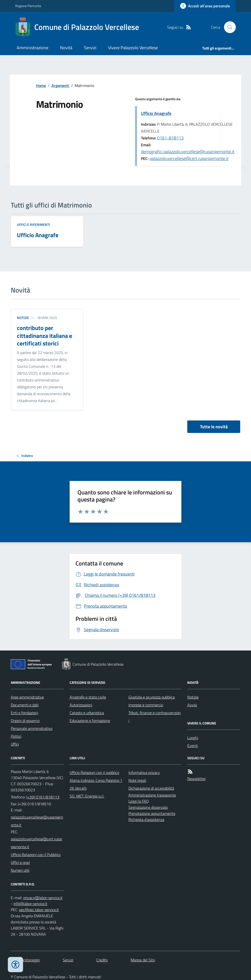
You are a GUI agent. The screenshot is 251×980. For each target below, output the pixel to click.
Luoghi (193, 738)
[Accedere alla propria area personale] (205, 6)
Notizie (23, 318)
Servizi (90, 48)
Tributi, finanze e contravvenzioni (155, 717)
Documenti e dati (25, 705)
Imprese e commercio (146, 705)
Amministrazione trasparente (152, 795)
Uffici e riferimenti (33, 225)
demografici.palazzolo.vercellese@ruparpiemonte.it (188, 152)
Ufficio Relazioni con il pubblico (94, 772)
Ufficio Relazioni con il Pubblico (36, 855)
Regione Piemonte (28, 6)
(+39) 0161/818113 (43, 797)
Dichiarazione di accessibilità (151, 788)
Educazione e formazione (90, 721)
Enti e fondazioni (24, 713)
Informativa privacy (144, 772)
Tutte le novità (214, 427)
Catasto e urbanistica (87, 713)
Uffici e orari (20, 862)
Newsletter (196, 779)
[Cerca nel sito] (228, 27)
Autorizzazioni (81, 705)
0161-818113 (170, 138)
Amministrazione (32, 48)
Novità (66, 48)
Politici (16, 736)
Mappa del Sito (143, 960)
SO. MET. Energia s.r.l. (87, 796)
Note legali (137, 780)
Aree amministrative (27, 697)
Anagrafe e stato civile (88, 697)
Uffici (15, 744)
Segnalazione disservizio (148, 807)
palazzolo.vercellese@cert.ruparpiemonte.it (189, 158)
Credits (102, 960)
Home (41, 86)
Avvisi (192, 705)
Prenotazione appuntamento (152, 813)
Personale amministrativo (32, 728)
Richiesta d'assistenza (146, 820)
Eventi (193, 746)
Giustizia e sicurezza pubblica (152, 697)
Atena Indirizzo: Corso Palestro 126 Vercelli (96, 784)
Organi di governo (25, 721)
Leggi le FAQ (139, 801)
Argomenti (60, 86)
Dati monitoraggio (25, 960)
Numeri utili (20, 870)
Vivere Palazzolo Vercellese (133, 48)
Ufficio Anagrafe (156, 113)
